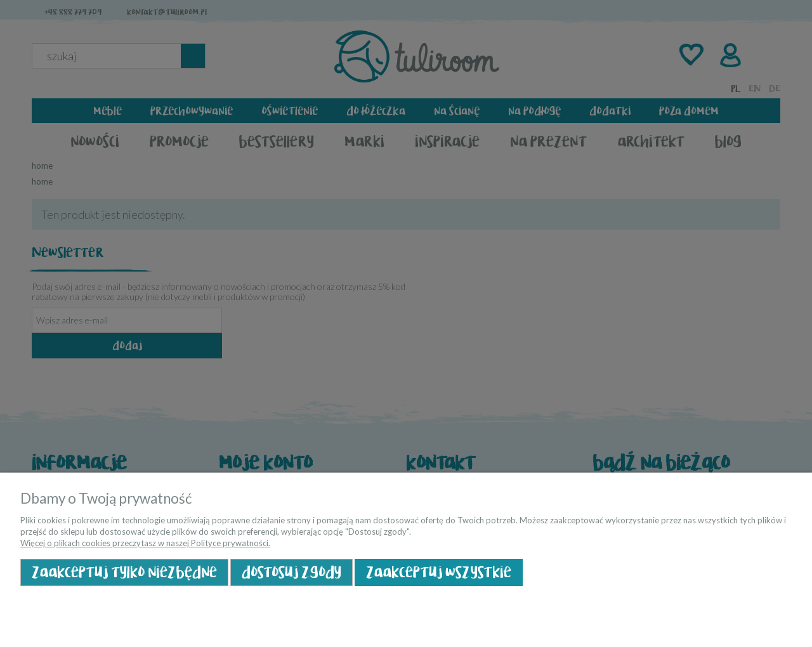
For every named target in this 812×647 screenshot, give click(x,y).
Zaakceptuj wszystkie (439, 572)
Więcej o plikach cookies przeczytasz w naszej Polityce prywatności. (145, 543)
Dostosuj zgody (291, 572)
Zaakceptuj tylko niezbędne (124, 572)
